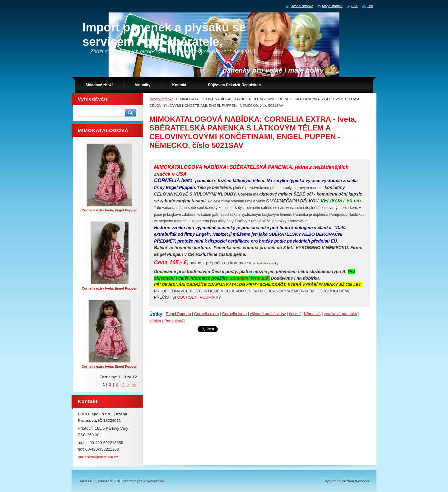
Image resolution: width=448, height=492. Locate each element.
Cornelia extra (207, 314)
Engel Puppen (178, 314)
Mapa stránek (332, 6)
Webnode (363, 481)
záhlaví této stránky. (266, 263)
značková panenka (341, 314)
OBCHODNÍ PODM (194, 297)
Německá (312, 314)
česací (295, 314)
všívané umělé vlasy (268, 314)
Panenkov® (175, 321)
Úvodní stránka (161, 99)
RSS (355, 6)
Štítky (156, 314)
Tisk (370, 6)
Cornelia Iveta (234, 314)
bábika (155, 321)
